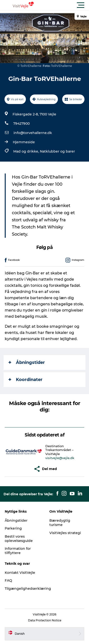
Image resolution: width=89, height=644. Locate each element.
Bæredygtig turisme (60, 523)
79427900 (21, 124)
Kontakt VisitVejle (20, 573)
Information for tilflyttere (18, 551)
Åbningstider (27, 362)
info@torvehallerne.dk (33, 133)
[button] (66, 5)
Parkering (13, 528)
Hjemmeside (24, 142)
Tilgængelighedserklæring (28, 589)
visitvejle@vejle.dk (60, 458)
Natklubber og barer (57, 151)
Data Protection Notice (45, 620)
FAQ (8, 580)
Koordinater (26, 380)
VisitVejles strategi (65, 533)
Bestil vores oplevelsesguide (19, 539)
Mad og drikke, (27, 151)
